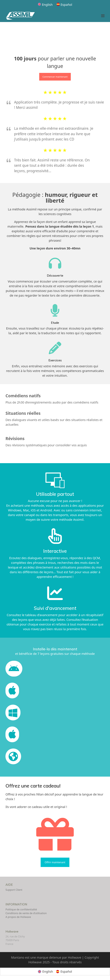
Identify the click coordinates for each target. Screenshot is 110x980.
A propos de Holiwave (18, 917)
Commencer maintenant (55, 77)
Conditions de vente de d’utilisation (26, 913)
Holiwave (12, 931)
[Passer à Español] (64, 5)
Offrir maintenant (55, 862)
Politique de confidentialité (21, 909)
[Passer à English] (45, 5)
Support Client (14, 890)
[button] (103, 16)
